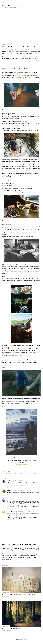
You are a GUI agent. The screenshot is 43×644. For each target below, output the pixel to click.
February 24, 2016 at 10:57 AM (24, 512)
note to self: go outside (12, 628)
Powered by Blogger (21, 640)
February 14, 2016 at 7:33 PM (17, 481)
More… (34, 10)
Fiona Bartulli (34, 473)
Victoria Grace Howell (12, 512)
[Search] (40, 2)
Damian (17, 77)
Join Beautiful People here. (21, 464)
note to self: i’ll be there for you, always (19, 46)
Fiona (23, 77)
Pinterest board (6, 407)
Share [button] (3, 61)
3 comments (8, 631)
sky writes (6, 5)
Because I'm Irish (31, 77)
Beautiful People (26, 10)
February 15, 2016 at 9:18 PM (18, 499)
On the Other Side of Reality (16, 485)
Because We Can (23, 473)
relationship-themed (20, 76)
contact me (17, 10)
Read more (38, 61)
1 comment (8, 61)
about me (9, 10)
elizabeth (9, 499)
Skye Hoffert (10, 490)
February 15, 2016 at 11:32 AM (19, 490)
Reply (8, 487)
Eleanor (8, 481)
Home (4, 10)
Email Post (8, 471)
